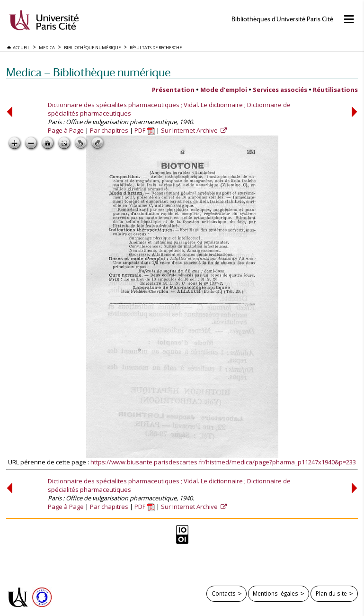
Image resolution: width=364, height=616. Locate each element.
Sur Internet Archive (190, 130)
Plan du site (331, 593)
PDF (145, 130)
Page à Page (66, 130)
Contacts (224, 593)
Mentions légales (275, 593)
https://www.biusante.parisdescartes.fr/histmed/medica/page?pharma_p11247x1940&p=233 (223, 462)
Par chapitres (109, 130)
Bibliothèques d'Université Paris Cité (282, 19)
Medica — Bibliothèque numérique (88, 72)
